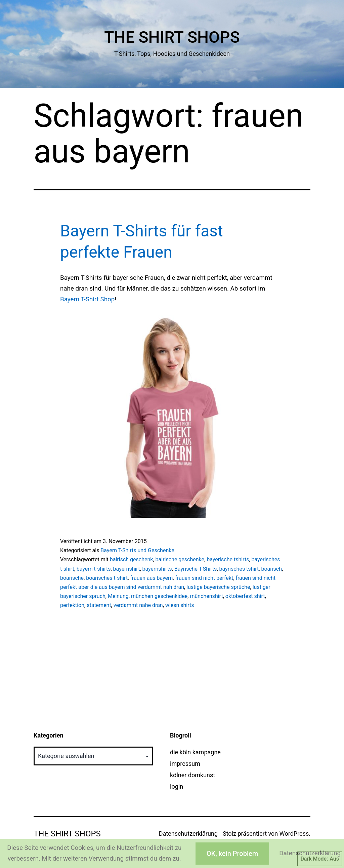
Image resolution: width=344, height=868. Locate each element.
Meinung (118, 596)
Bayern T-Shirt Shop (87, 299)
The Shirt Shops (172, 37)
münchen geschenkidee (159, 596)
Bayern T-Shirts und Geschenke (137, 550)
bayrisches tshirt (239, 569)
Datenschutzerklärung (188, 834)
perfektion (72, 605)
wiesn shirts (180, 605)
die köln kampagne (195, 752)
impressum (185, 764)
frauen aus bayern (151, 578)
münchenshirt (206, 596)
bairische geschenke (180, 559)
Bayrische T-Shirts (196, 569)
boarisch (271, 569)
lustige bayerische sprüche (218, 587)
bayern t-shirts (94, 569)
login (177, 786)
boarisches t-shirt (107, 578)
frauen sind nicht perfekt (204, 578)
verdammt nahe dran (138, 605)
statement (99, 605)
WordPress (294, 834)
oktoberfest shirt (245, 596)
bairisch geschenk (132, 559)
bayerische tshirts (228, 559)
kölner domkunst (192, 775)
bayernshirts (157, 569)
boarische (72, 578)
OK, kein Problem (232, 854)
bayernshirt (127, 569)
